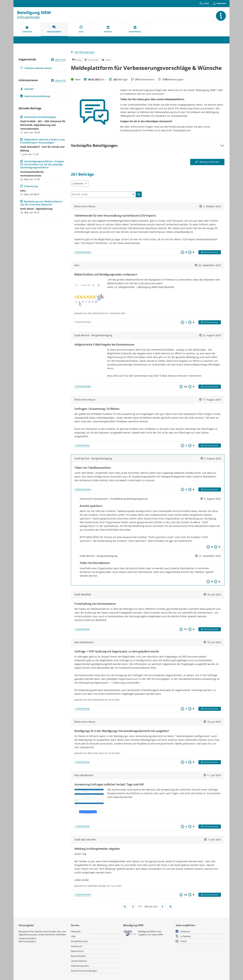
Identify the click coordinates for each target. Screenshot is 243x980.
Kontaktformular (79, 941)
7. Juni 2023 (214, 839)
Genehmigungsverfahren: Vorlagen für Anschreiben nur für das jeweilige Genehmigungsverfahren (42, 164)
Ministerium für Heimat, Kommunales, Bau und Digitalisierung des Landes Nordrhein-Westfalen (42, 933)
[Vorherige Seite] (133, 907)
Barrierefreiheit (78, 956)
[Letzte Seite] (170, 907)
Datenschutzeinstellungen (84, 971)
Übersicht (59, 60)
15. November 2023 (210, 556)
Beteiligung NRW (34, 12)
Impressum (77, 946)
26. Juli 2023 (214, 594)
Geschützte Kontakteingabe (38, 117)
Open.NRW (157, 934)
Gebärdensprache (80, 966)
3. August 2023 (213, 458)
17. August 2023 (212, 400)
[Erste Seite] (125, 907)
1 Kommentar (82, 445)
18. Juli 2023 (214, 642)
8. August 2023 (212, 499)
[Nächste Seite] (163, 907)
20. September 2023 (210, 265)
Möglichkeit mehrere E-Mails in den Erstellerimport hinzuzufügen (43, 141)
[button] (148, 145)
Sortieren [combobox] (78, 183)
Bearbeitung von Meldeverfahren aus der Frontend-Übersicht (41, 203)
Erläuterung (29, 186)
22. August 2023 (212, 335)
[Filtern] (106, 194)
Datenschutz (77, 951)
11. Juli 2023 (214, 775)
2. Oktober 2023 (212, 206)
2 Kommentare (83, 252)
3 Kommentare (83, 894)
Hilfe (73, 936)
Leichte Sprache (79, 961)
